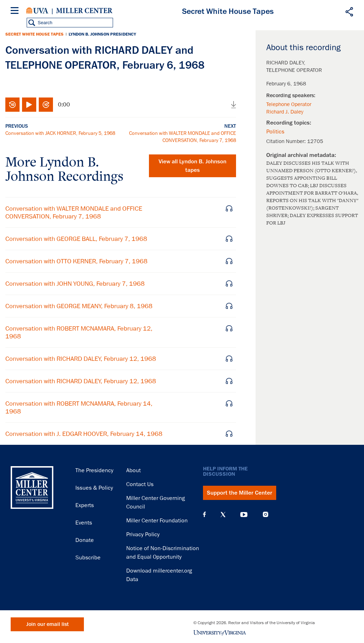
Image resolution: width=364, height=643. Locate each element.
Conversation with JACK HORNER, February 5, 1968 (60, 133)
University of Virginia (37, 11)
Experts (85, 505)
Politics (275, 132)
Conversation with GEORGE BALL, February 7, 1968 (76, 239)
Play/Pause (29, 105)
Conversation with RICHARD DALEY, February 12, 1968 (81, 359)
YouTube (244, 515)
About (133, 470)
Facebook (204, 515)
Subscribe (88, 558)
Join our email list (47, 624)
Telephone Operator (289, 104)
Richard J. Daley (285, 112)
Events (84, 523)
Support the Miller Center (240, 493)
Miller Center (84, 11)
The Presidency (94, 470)
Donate (85, 540)
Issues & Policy (94, 488)
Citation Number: (287, 141)
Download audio (234, 105)
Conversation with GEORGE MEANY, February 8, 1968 (79, 306)
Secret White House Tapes (34, 34)
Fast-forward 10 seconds (46, 105)
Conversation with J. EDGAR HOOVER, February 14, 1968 (84, 434)
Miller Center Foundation (157, 521)
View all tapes (192, 166)
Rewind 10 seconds (12, 105)
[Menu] (16, 12)
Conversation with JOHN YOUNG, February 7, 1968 (75, 284)
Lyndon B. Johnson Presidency (102, 34)
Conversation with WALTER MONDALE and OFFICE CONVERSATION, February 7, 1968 (74, 212)
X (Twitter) (223, 515)
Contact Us (140, 484)
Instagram (266, 514)
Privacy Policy (143, 534)
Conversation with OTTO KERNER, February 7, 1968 (76, 261)
